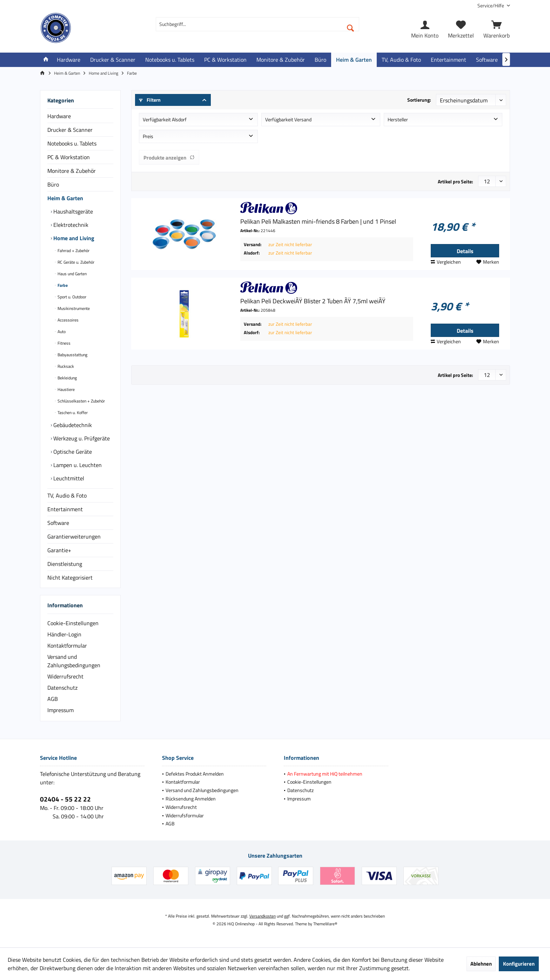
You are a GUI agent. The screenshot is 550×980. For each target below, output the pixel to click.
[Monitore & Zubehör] (281, 60)
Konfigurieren (519, 964)
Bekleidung (67, 378)
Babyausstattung (72, 355)
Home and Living (73, 238)
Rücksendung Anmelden (191, 799)
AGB (53, 699)
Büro (53, 184)
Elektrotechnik (70, 225)
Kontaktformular (67, 646)
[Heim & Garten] (354, 60)
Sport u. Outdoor (71, 297)
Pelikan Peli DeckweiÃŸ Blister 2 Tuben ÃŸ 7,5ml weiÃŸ (313, 301)
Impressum (61, 710)
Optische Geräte (72, 452)
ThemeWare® (325, 924)
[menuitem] (491, 5)
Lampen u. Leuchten (77, 465)
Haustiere (66, 389)
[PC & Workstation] (225, 60)
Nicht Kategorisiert (70, 577)
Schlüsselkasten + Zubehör (81, 401)
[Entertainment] (448, 60)
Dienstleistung (65, 564)
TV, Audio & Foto (67, 495)
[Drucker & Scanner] (113, 60)
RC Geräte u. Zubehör (75, 262)
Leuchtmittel (68, 478)
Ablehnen (481, 964)
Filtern (150, 100)
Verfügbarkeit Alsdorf (165, 119)
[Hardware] (69, 60)
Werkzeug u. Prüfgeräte (81, 438)
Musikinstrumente (73, 308)
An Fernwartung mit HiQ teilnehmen (325, 774)
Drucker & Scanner (70, 130)
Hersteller (398, 119)
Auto (61, 332)
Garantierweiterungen (74, 536)
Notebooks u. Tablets (72, 143)
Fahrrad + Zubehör (73, 251)
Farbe (62, 285)
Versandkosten (263, 916)
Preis (148, 136)
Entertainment (65, 509)
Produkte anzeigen (169, 158)
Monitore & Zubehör (72, 171)
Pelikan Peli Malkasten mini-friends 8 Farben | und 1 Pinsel (318, 222)
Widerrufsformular (185, 815)
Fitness (63, 343)
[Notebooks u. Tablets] (170, 60)
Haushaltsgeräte (72, 211)
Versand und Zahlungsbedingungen (74, 661)
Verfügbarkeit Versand (288, 119)
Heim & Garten (65, 198)
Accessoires (68, 320)
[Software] (487, 60)
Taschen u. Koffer (72, 413)
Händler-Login (64, 634)
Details (465, 251)
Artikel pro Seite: (455, 181)
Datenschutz (62, 688)
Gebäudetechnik (72, 425)
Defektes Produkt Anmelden (195, 774)
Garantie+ (59, 550)
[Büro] (320, 60)
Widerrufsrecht (65, 676)
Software (58, 523)
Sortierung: (419, 100)
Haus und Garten (72, 274)
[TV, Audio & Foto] (401, 60)
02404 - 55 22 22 (65, 799)
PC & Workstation (69, 157)
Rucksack (65, 366)
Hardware (59, 116)
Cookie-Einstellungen (73, 623)
